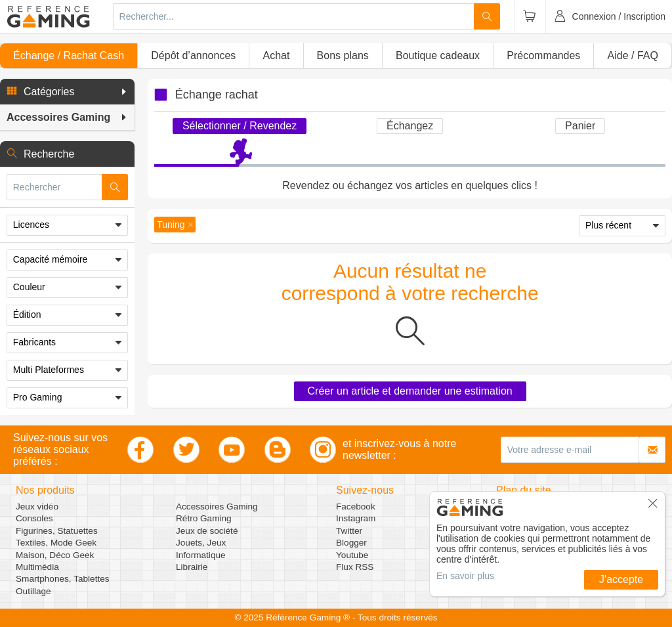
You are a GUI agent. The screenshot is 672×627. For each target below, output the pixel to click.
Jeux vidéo (37, 507)
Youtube (352, 555)
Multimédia (37, 567)
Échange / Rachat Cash (69, 55)
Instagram (356, 518)
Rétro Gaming (204, 518)
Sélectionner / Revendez (240, 126)
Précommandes (543, 55)
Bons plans (343, 55)
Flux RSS (355, 567)
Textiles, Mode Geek (56, 543)
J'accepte (621, 579)
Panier (580, 126)
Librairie (192, 567)
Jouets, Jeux (201, 543)
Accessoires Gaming (217, 507)
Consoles (34, 518)
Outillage (33, 591)
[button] (67, 92)
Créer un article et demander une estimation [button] (410, 391)
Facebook (356, 507)
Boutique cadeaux (438, 55)
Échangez (410, 126)
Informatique (201, 555)
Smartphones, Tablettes (63, 579)
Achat (276, 55)
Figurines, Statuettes (57, 531)
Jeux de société (207, 531)
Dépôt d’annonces (193, 55)
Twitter (349, 531)
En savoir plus (465, 576)
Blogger (351, 543)
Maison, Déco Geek (55, 555)
